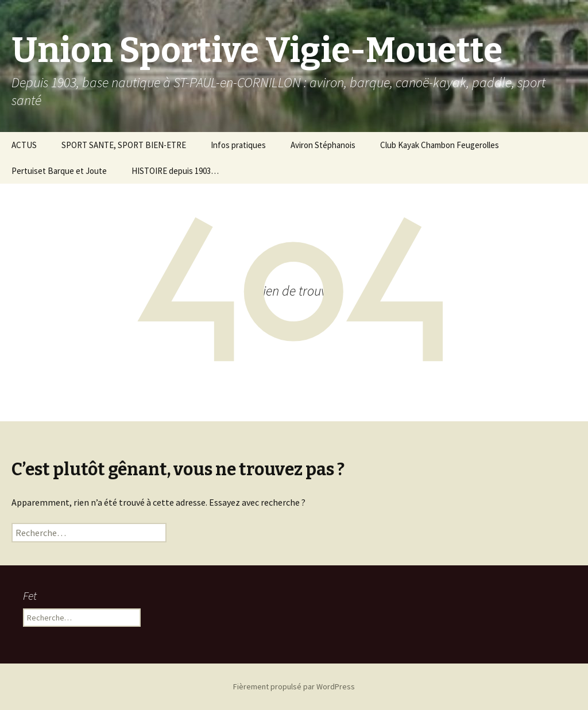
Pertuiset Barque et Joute (59, 171)
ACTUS (24, 145)
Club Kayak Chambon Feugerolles (440, 145)
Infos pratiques (238, 145)
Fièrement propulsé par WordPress (294, 686)
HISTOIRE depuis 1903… (175, 171)
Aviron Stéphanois (323, 145)
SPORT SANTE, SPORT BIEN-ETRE (124, 145)
